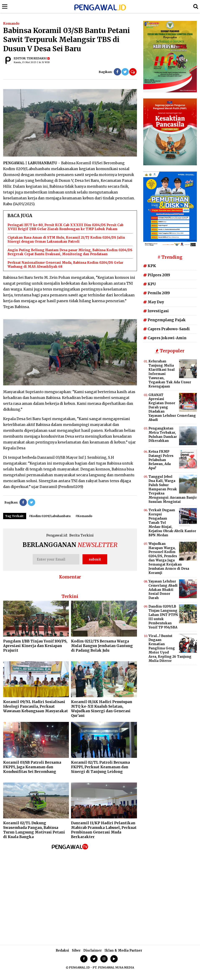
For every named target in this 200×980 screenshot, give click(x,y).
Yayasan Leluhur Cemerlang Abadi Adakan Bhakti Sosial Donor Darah (163, 590)
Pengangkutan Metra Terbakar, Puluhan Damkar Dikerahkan (163, 435)
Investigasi (156, 311)
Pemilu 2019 (157, 293)
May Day (154, 302)
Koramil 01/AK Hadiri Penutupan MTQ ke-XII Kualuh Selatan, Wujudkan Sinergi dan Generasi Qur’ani (102, 709)
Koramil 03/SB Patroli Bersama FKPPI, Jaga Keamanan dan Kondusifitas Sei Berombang (32, 767)
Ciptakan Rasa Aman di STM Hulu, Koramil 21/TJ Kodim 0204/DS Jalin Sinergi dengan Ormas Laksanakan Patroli (66, 240)
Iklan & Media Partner (123, 950)
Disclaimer (93, 950)
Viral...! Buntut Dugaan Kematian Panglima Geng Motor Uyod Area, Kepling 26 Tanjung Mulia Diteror (170, 648)
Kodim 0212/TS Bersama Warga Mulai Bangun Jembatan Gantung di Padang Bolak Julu (102, 646)
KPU (150, 284)
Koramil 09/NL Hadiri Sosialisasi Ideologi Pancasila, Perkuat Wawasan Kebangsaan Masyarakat (35, 706)
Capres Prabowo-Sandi (166, 329)
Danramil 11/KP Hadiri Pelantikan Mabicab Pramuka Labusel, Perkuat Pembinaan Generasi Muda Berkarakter (104, 830)
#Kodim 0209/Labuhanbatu (50, 516)
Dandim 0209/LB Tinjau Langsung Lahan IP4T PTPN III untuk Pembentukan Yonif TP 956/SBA (163, 617)
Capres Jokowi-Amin (165, 338)
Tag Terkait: (15, 516)
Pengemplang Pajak (165, 320)
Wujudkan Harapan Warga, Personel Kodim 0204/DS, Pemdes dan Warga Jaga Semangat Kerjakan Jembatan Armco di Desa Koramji (169, 558)
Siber (76, 950)
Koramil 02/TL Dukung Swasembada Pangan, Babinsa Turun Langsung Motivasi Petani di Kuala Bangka (34, 830)
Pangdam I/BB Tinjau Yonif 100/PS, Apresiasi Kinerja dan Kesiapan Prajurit (35, 646)
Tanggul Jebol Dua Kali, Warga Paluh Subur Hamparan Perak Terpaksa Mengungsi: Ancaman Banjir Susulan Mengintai (173, 489)
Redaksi (62, 950)
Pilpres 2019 (157, 275)
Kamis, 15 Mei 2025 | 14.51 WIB (32, 62)
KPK (150, 266)
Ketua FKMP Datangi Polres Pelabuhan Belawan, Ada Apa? (161, 460)
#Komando (84, 516)
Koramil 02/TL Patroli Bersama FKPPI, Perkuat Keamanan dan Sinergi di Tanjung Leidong (100, 767)
